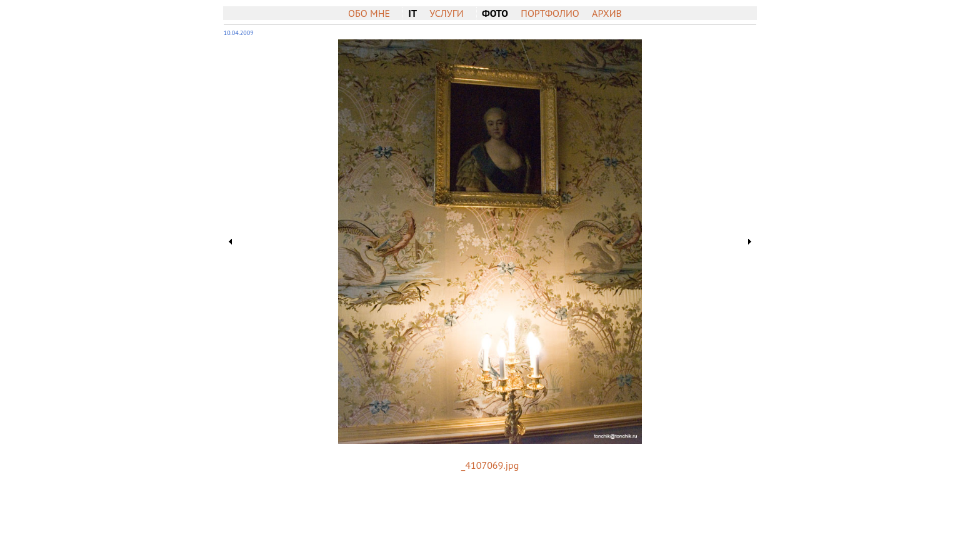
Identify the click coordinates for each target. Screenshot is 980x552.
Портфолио (550, 13)
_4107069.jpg (490, 465)
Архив (607, 13)
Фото (495, 13)
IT (412, 13)
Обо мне (369, 13)
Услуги (446, 13)
